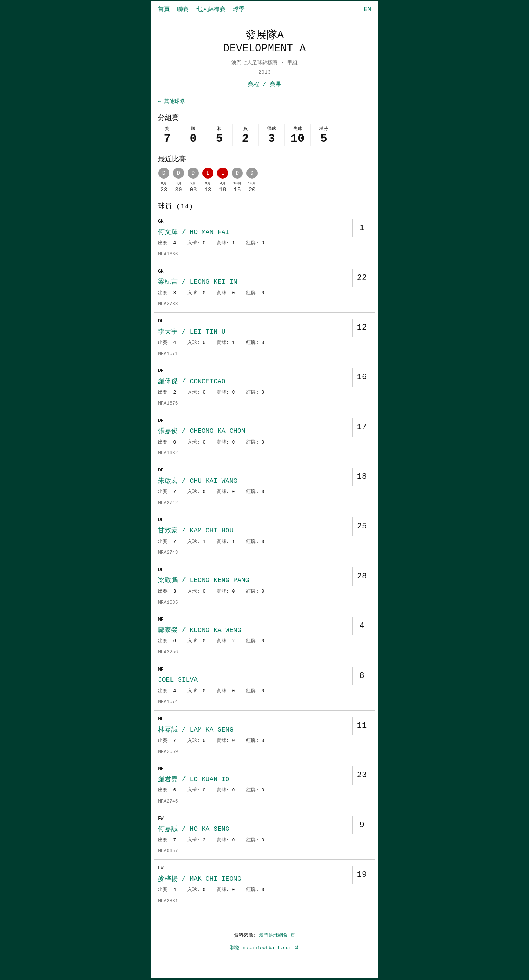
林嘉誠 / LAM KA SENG (196, 730)
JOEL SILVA (178, 681)
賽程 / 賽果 (265, 85)
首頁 (164, 10)
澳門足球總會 (277, 936)
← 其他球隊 (171, 102)
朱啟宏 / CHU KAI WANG (198, 482)
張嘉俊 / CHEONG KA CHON (202, 432)
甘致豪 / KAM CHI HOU (196, 531)
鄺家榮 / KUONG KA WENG (200, 631)
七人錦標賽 (211, 10)
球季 (239, 10)
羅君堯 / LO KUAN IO (194, 780)
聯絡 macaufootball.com (264, 948)
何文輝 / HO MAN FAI (194, 233)
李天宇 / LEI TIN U (192, 333)
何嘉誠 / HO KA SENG (194, 830)
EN (368, 10)
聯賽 (183, 10)
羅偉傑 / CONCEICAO (192, 382)
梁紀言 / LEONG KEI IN (198, 283)
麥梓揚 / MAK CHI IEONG (200, 880)
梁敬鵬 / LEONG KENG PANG (204, 581)
